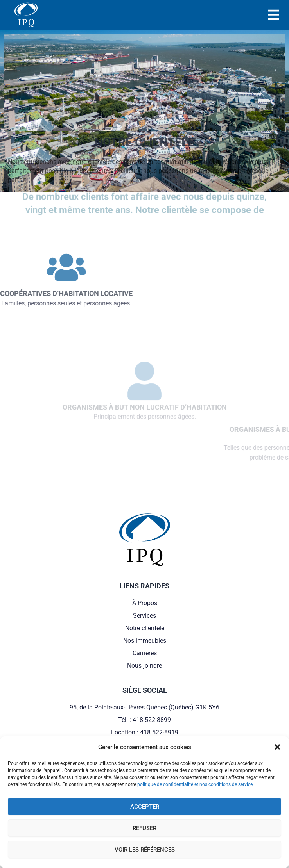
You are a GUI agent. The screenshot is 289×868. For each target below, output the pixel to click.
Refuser (144, 828)
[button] (277, 747)
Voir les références (145, 850)
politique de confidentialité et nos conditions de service (195, 784)
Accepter (145, 807)
